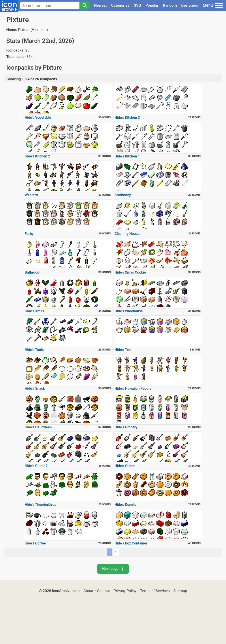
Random (170, 5)
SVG (137, 5)
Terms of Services (155, 591)
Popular (152, 5)
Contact (103, 591)
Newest (100, 5)
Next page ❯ (113, 569)
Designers (190, 5)
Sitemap (180, 591)
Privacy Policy (125, 591)
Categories (120, 5)
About (88, 591)
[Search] (85, 6)
